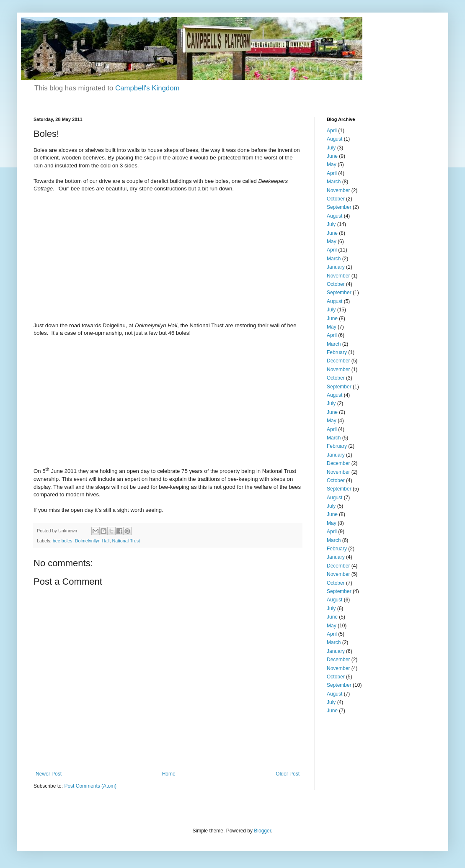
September (339, 207)
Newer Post (49, 774)
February (337, 352)
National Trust (126, 541)
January (336, 267)
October (336, 199)
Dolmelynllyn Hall (92, 541)
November (338, 190)
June (332, 156)
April (332, 131)
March (334, 182)
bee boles (63, 541)
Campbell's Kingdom (147, 88)
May (332, 164)
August (335, 139)
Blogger (262, 831)
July (331, 148)
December (338, 361)
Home (169, 774)
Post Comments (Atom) (90, 786)
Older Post (288, 774)
